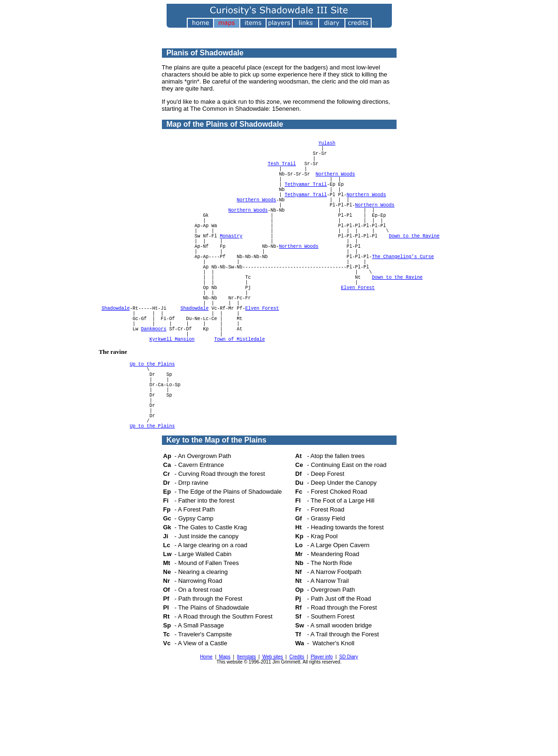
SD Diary (349, 734)
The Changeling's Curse (403, 291)
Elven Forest (358, 331)
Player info (322, 734)
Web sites (273, 734)
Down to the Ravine (414, 265)
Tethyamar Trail (306, 199)
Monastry (231, 265)
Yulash (327, 147)
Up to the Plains (153, 423)
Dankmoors (154, 383)
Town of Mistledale (240, 397)
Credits (297, 734)
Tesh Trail (282, 173)
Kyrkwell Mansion (172, 397)
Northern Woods (336, 186)
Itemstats (247, 734)
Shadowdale (116, 357)
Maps (225, 734)
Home (206, 734)
